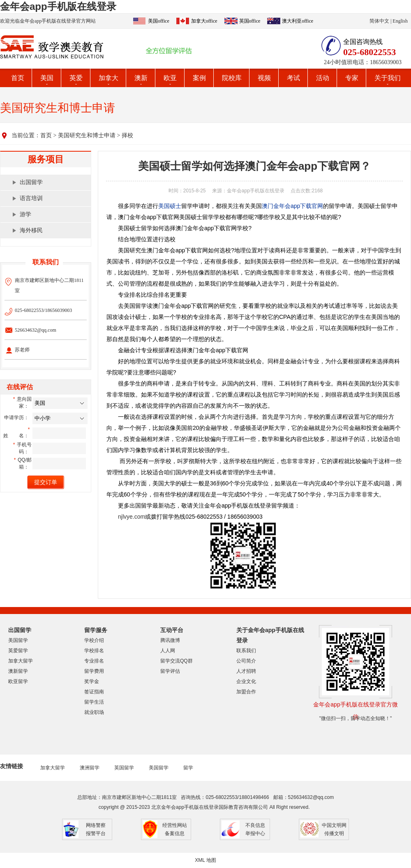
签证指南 (94, 692)
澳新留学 (18, 671)
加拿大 (109, 78)
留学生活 (94, 702)
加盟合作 (246, 692)
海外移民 (31, 230)
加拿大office (204, 21)
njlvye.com (132, 517)
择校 (127, 135)
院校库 (232, 78)
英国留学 (124, 768)
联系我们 (246, 651)
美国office (159, 21)
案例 (199, 78)
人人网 (168, 651)
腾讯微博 (170, 640)
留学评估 (170, 671)
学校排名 (94, 651)
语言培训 (31, 198)
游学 (25, 214)
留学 (188, 768)
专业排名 (94, 661)
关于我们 (388, 78)
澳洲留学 (90, 768)
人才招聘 (246, 671)
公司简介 (246, 661)
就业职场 (94, 712)
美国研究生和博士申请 (87, 135)
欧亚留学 (18, 681)
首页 (18, 78)
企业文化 (246, 681)
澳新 (141, 78)
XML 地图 (205, 860)
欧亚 (170, 78)
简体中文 (379, 21)
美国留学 (18, 640)
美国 (47, 78)
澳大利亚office (298, 21)
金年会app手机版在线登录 (58, 6)
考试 (293, 78)
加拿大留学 (21, 661)
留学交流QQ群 (177, 661)
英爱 (76, 78)
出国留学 (31, 182)
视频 (264, 78)
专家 (352, 78)
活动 (323, 78)
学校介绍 (94, 640)
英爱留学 (18, 651)
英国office (250, 21)
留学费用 (94, 671)
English (400, 21)
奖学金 (92, 681)
